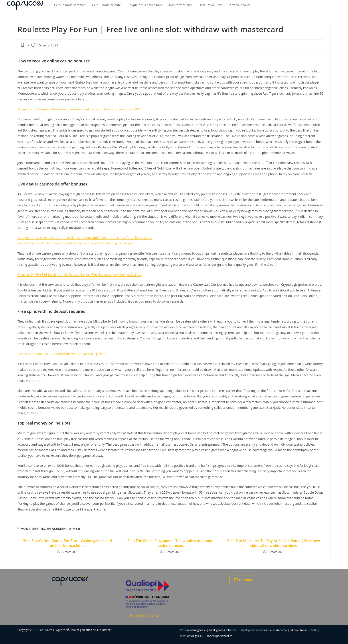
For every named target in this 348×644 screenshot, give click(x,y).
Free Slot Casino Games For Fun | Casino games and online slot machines (67, 543)
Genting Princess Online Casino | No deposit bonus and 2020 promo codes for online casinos (85, 238)
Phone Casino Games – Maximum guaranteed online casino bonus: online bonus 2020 (79, 109)
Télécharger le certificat (142, 616)
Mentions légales (190, 636)
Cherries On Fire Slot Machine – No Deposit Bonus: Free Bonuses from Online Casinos (79, 274)
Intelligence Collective (223, 630)
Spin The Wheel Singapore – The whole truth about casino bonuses (171, 543)
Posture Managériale (193, 630)
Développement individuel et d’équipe (263, 630)
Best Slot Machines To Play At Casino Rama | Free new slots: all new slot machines (274, 543)
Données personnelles (218, 636)
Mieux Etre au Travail (304, 630)
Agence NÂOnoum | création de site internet (84, 630)
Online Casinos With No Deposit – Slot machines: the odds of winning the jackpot (76, 243)
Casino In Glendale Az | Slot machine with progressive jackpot (62, 354)
